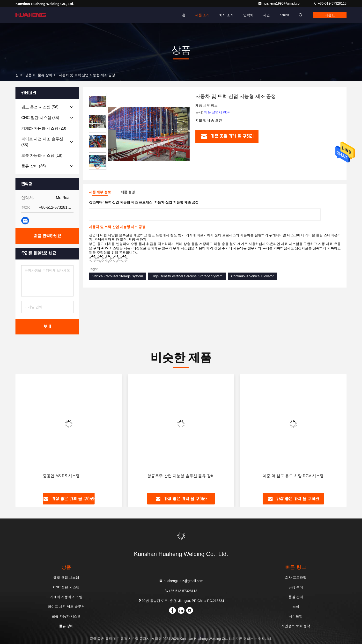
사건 (266, 15)
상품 (28, 75)
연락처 (248, 15)
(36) (33, 166)
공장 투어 (296, 587)
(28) (44, 128)
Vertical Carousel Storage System (118, 276)
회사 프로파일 (296, 577)
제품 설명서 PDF (217, 112)
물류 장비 (45, 75)
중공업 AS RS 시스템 (61, 476)
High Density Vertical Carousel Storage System (187, 276)
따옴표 (330, 15)
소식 (296, 607)
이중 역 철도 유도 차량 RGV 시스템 (293, 476)
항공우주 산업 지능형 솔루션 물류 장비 (181, 476)
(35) (40, 118)
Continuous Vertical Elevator (252, 276)
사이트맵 (296, 616)
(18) (42, 155)
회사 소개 (226, 15)
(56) (40, 107)
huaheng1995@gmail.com (281, 3)
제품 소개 (202, 15)
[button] (98, 168)
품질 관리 (296, 597)
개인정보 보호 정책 (296, 626)
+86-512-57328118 (330, 3)
